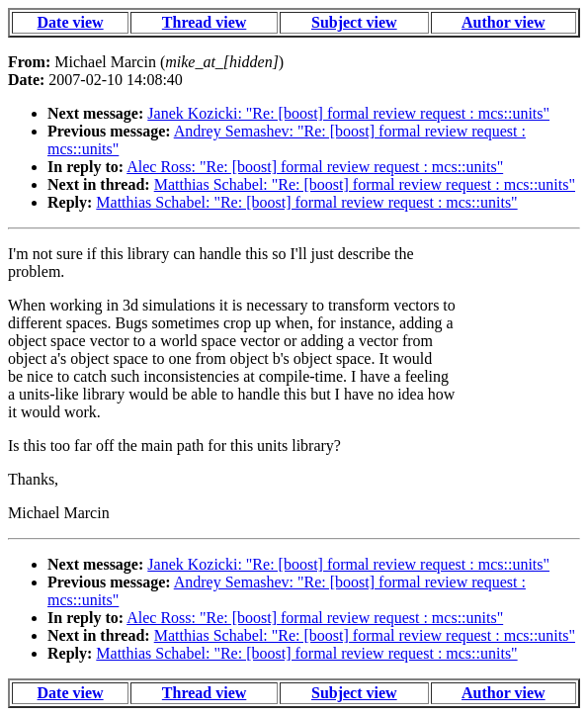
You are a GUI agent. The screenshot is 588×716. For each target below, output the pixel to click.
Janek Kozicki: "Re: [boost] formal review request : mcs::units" (348, 113)
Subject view (354, 22)
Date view (71, 22)
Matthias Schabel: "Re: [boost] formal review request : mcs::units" (365, 184)
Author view (504, 22)
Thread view (204, 22)
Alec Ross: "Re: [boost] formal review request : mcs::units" (315, 167)
